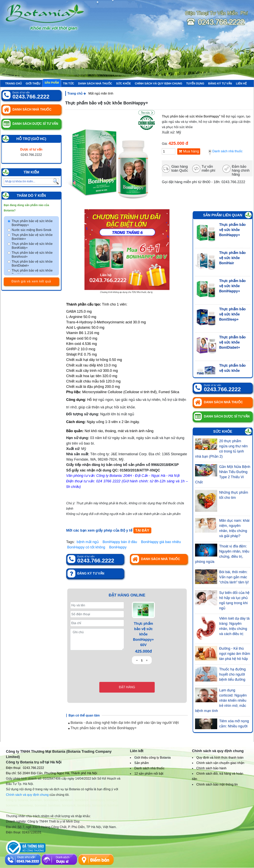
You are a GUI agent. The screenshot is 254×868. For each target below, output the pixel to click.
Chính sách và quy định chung (159, 83)
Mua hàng (189, 151)
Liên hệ (241, 83)
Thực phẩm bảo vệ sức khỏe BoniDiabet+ (32, 264)
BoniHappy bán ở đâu (120, 542)
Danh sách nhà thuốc (95, 83)
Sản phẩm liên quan (223, 215)
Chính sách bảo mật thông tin (217, 784)
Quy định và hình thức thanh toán (220, 758)
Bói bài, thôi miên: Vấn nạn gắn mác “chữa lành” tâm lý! (234, 577)
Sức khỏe (124, 83)
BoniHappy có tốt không (86, 547)
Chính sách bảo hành (211, 768)
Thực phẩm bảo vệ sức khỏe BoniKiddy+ (32, 246)
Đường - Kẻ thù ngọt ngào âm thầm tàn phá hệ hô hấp (235, 654)
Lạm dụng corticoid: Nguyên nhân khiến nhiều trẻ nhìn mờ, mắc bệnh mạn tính (221, 700)
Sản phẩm (52, 83)
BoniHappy (118, 547)
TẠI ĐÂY (142, 530)
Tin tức (69, 83)
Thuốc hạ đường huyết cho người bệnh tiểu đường (232, 674)
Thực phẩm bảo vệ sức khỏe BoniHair (32, 272)
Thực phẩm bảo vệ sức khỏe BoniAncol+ (32, 255)
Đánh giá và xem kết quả (31, 281)
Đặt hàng (127, 687)
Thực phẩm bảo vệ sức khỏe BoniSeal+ (232, 371)
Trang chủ (13, 83)
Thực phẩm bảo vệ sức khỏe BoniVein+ (32, 237)
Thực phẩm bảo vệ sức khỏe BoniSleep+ (232, 314)
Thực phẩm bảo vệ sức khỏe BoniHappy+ (32, 223)
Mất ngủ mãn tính (101, 93)
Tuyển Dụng (195, 83)
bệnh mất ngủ (88, 542)
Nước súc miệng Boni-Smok (32, 230)
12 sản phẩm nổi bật (149, 774)
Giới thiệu (33, 83)
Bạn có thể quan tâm (84, 715)
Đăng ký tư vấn (220, 83)
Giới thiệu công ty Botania (153, 758)
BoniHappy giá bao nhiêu (161, 542)
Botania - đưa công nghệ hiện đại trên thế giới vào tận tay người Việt (124, 723)
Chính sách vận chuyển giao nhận (220, 763)
